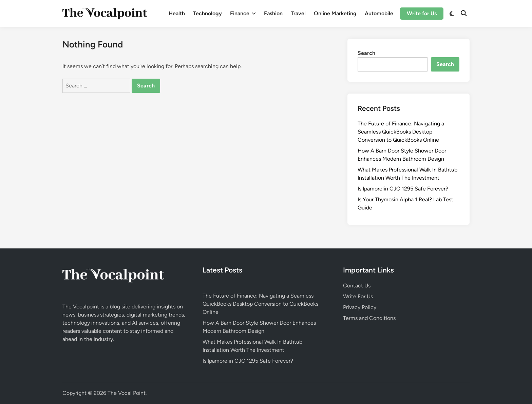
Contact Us (357, 286)
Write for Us (422, 13)
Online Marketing (335, 13)
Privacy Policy (360, 307)
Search (366, 53)
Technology (207, 13)
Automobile (379, 13)
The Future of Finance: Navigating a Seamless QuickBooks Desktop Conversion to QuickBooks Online (401, 132)
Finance (243, 14)
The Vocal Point (127, 393)
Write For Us (358, 296)
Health (177, 13)
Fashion (273, 13)
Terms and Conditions (369, 318)
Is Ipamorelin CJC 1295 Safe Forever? (403, 189)
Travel (298, 13)
